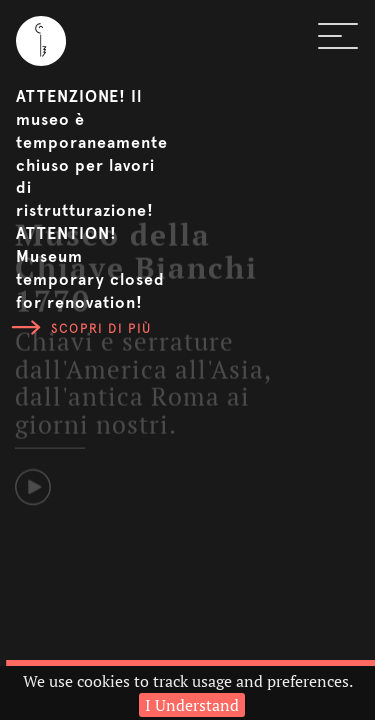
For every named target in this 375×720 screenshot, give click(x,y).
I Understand (192, 705)
